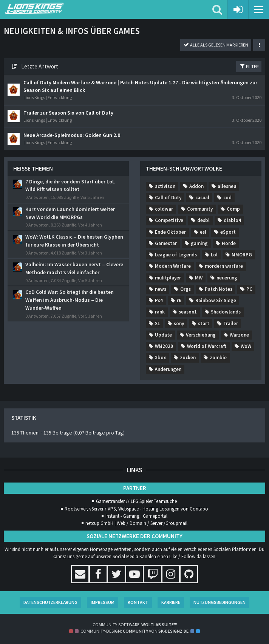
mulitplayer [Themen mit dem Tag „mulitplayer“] (168, 278)
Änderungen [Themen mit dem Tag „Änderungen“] (168, 369)
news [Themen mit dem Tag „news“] (161, 289)
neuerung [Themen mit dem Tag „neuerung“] (227, 278)
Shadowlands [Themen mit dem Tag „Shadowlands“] (226, 312)
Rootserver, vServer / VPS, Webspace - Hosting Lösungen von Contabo (136, 509)
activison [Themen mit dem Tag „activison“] (165, 186)
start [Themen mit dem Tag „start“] (204, 324)
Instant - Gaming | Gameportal (136, 516)
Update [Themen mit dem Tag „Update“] (163, 335)
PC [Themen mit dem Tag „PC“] (249, 289)
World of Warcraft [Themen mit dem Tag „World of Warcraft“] (207, 346)
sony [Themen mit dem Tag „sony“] (179, 324)
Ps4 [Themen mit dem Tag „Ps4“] (159, 300)
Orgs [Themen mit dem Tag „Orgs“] (186, 289)
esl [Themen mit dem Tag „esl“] (203, 232)
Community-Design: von (134, 631)
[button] (259, 9)
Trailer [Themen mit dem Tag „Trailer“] (231, 324)
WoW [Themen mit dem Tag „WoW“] (246, 346)
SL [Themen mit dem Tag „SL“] (157, 324)
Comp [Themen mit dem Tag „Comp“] (233, 209)
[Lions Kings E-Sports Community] (109, 8)
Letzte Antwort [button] (40, 66)
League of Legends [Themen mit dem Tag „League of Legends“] (176, 255)
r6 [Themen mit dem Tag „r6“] (179, 300)
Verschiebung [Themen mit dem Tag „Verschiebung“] (201, 335)
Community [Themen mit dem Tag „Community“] (200, 209)
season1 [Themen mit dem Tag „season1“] (188, 312)
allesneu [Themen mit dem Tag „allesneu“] (227, 186)
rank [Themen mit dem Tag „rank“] (160, 312)
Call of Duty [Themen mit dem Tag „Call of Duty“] (168, 198)
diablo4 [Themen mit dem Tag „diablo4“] (232, 220)
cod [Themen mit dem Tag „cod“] (227, 198)
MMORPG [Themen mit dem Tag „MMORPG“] (242, 255)
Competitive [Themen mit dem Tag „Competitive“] (169, 220)
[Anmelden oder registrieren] (238, 9)
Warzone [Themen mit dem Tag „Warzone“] (239, 335)
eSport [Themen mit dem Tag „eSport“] (228, 232)
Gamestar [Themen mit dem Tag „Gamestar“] (166, 243)
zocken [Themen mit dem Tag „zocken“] (188, 358)
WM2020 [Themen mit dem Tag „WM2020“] (164, 346)
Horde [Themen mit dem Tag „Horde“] (229, 243)
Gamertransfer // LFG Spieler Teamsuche (136, 501)
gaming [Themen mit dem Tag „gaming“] (199, 243)
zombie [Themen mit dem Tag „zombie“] (218, 358)
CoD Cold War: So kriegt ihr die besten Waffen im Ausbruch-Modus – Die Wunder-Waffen (70, 300)
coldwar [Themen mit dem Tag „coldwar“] (164, 209)
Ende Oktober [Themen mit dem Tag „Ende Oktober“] (170, 232)
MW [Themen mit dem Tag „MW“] (199, 278)
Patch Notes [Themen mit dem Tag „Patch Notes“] (219, 289)
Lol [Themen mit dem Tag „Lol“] (214, 255)
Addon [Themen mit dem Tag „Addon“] (196, 186)
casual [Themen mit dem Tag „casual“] (202, 198)
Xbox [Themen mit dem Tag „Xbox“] (160, 358)
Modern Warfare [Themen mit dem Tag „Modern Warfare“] (173, 266)
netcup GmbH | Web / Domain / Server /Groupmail (136, 523)
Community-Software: (135, 625)
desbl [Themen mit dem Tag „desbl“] (203, 220)
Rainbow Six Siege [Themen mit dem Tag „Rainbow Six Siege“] (216, 300)
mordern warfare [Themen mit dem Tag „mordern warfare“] (224, 266)
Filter (249, 66)
